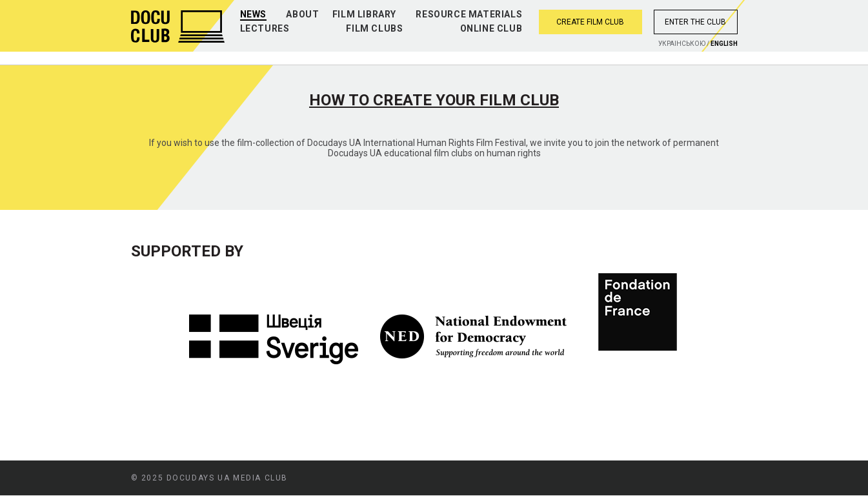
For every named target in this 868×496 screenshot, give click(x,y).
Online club (491, 28)
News (253, 14)
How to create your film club (434, 100)
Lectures (265, 28)
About (302, 14)
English (724, 44)
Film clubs (374, 28)
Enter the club (695, 22)
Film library (364, 14)
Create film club (590, 22)
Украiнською (682, 44)
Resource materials (469, 14)
